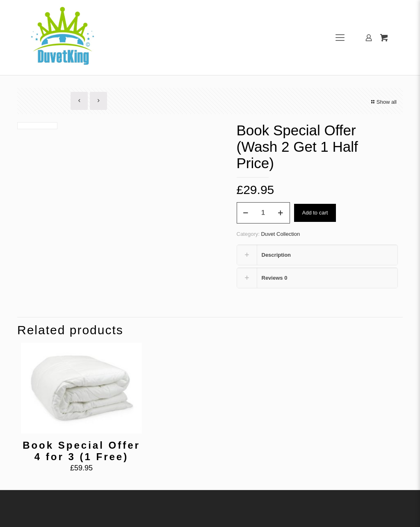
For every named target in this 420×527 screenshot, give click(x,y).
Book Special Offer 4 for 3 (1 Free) (81, 451)
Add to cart (315, 213)
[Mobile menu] (340, 38)
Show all (383, 102)
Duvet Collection (280, 234)
